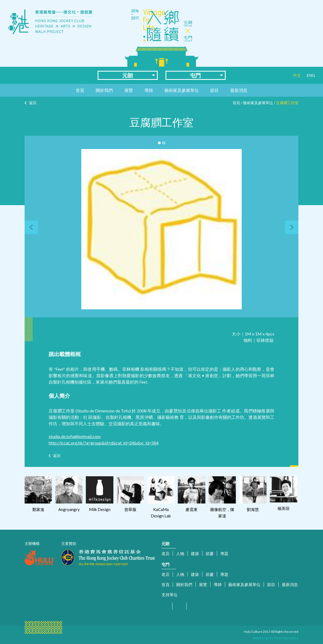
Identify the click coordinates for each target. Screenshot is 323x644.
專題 (224, 553)
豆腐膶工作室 (287, 103)
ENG (311, 75)
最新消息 (239, 90)
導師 (149, 90)
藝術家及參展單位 (182, 90)
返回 (33, 103)
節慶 (210, 553)
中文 (297, 75)
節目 (214, 90)
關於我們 (104, 90)
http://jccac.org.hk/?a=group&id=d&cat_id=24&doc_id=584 (104, 443)
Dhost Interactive (286, 638)
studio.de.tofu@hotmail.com (75, 436)
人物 (180, 553)
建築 (195, 553)
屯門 (195, 75)
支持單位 (170, 595)
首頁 (80, 90)
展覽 (129, 90)
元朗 (128, 75)
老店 (166, 553)
